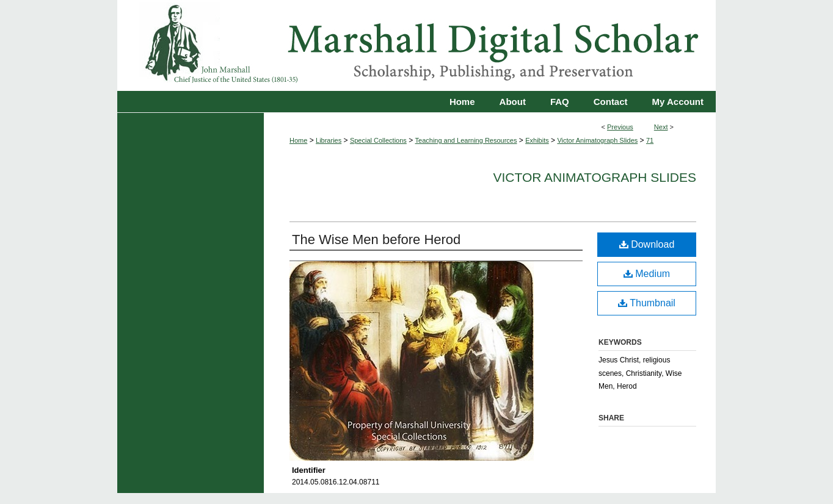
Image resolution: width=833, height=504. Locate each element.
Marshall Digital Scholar (416, 45)
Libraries (329, 140)
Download (647, 244)
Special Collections (378, 140)
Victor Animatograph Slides (597, 140)
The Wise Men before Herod (376, 239)
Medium (647, 274)
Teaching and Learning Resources (466, 140)
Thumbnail (647, 303)
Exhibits (537, 140)
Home (298, 140)
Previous (620, 127)
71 (650, 140)
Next (661, 127)
